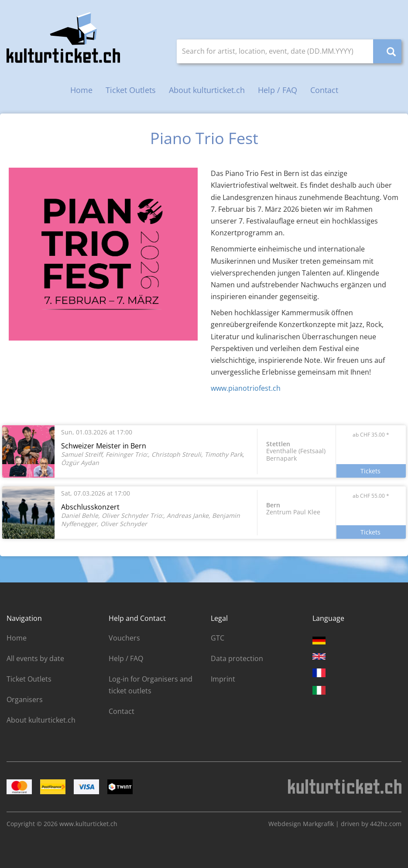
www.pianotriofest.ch (246, 388)
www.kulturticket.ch (88, 824)
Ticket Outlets (131, 90)
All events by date (35, 658)
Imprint (223, 679)
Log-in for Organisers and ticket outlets (151, 685)
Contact (324, 90)
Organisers (25, 699)
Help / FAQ (278, 90)
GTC (218, 638)
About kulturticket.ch (207, 90)
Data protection (237, 658)
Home (81, 90)
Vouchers (124, 638)
